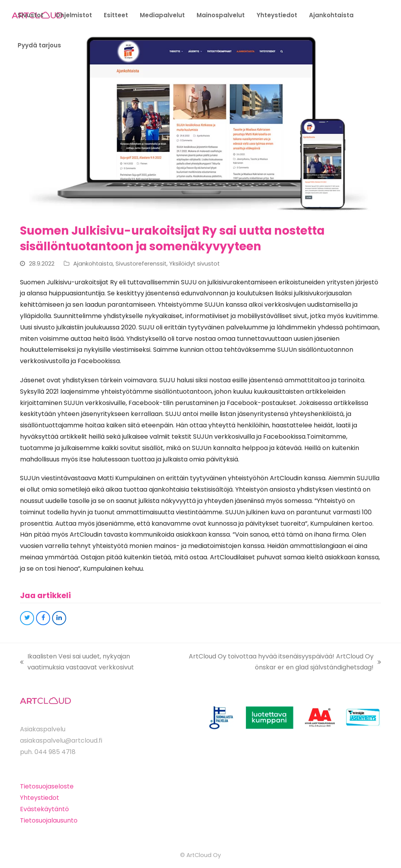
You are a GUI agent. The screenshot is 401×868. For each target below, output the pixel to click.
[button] (27, 618)
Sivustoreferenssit (141, 264)
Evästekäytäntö (44, 809)
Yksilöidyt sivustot (194, 264)
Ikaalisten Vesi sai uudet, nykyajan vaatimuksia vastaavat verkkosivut (77, 663)
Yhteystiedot (40, 798)
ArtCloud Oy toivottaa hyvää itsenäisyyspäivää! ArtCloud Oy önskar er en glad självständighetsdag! (277, 663)
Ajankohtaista (93, 264)
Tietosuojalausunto (49, 820)
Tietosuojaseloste (47, 786)
